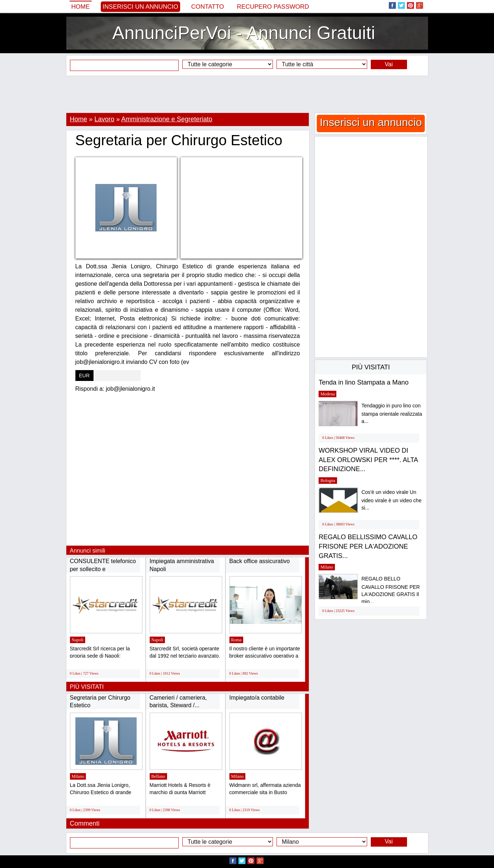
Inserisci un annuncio (140, 7)
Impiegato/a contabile (257, 698)
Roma (236, 640)
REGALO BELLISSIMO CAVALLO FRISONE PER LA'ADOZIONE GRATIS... (368, 546)
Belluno (158, 776)
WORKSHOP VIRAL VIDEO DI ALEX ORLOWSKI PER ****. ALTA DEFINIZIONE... (368, 460)
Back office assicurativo (260, 561)
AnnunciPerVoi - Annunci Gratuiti (244, 33)
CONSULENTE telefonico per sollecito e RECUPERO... (103, 569)
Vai (389, 64)
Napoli (78, 640)
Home (81, 7)
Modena (327, 394)
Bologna (328, 481)
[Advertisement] (247, 94)
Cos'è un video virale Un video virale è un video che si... (391, 500)
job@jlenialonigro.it (130, 389)
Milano (78, 776)
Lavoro (105, 119)
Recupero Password (273, 7)
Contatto (207, 7)
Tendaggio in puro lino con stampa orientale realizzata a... (392, 413)
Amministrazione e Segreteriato (167, 119)
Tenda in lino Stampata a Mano (364, 382)
